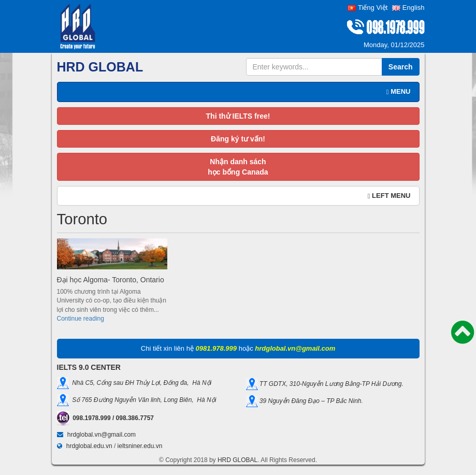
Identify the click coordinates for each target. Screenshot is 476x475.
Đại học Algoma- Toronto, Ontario (111, 280)
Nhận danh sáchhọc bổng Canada (238, 167)
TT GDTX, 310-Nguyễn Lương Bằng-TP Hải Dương (330, 383)
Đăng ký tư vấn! (238, 139)
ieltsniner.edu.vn (140, 446)
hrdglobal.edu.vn (89, 446)
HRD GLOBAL (237, 460)
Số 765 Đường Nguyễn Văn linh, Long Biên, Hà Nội (143, 400)
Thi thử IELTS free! (238, 116)
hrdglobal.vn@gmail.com (102, 435)
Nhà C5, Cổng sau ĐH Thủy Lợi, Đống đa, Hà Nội (140, 383)
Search (401, 67)
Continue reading (81, 319)
